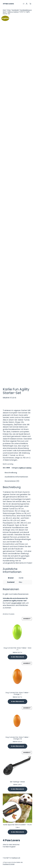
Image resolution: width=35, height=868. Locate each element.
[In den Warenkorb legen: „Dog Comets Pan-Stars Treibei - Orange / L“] (17, 702)
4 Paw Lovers (8, 4)
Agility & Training (13, 12)
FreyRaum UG (16, 858)
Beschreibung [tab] (11, 473)
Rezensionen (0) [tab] (12, 481)
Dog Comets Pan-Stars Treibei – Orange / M (17, 738)
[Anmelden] (27, 4)
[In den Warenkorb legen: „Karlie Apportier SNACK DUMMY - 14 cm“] (17, 832)
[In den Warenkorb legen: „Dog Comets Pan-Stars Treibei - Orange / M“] (17, 746)
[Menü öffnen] (24, 4)
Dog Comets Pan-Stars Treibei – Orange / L (17, 693)
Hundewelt (15, 10)
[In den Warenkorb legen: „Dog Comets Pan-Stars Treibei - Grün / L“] (17, 657)
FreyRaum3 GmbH (9, 864)
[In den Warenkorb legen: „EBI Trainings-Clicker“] (17, 789)
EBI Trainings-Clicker (17, 782)
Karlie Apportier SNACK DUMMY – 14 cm (17, 825)
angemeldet (16, 603)
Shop (9, 10)
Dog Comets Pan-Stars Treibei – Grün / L (18, 649)
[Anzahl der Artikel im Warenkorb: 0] (30, 4)
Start (4, 10)
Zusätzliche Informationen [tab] (16, 477)
